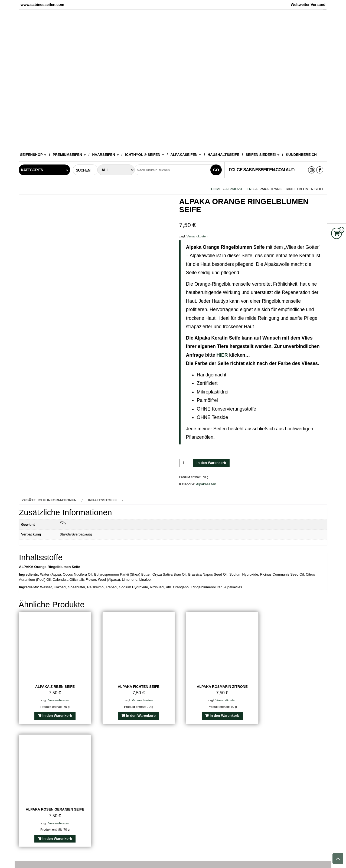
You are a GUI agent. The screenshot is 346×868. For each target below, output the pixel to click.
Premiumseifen (69, 155)
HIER (222, 355)
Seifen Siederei (262, 155)
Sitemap (296, 852)
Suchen (83, 836)
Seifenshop (33, 155)
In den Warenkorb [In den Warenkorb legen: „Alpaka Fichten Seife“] (135, 711)
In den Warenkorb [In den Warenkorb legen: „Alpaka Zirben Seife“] (55, 711)
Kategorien (32, 170)
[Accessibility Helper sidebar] (340, 7)
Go (216, 170)
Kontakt (126, 852)
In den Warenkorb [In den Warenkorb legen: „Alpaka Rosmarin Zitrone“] (215, 711)
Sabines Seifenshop (62, 852)
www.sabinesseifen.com (195, 860)
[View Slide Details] (173, 78)
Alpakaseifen (186, 155)
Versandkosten (197, 236)
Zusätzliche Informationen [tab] (49, 500)
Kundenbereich (301, 155)
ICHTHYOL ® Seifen (145, 155)
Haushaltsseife (223, 155)
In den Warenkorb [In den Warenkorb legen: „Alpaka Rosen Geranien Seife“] (294, 711)
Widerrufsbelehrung (259, 852)
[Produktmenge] (186, 463)
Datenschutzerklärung (205, 852)
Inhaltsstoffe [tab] (103, 500)
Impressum (99, 852)
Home (216, 189)
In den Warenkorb (211, 463)
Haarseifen (105, 155)
